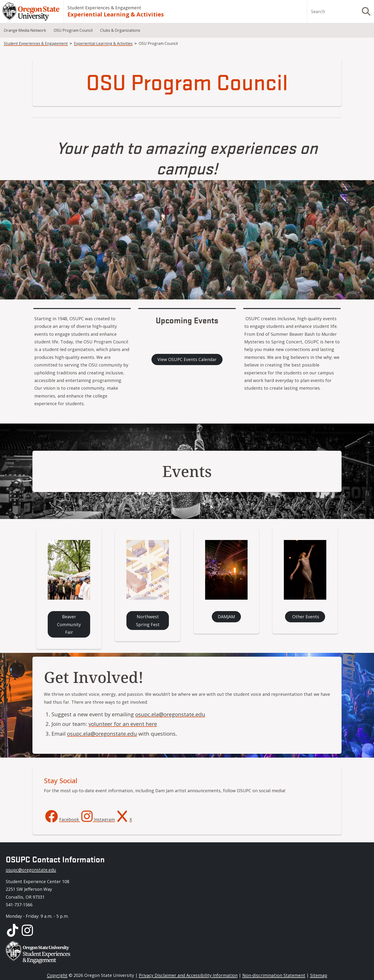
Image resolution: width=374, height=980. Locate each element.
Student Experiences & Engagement (104, 8)
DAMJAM (226, 617)
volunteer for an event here (123, 724)
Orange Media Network (25, 30)
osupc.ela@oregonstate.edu (170, 714)
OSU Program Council (73, 30)
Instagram (104, 819)
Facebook (70, 819)
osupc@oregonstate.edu (31, 870)
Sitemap (319, 975)
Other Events (305, 617)
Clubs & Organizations (120, 30)
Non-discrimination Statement (274, 975)
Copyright (57, 975)
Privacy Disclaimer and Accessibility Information (188, 975)
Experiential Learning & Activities (116, 14)
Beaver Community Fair (69, 624)
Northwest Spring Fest (148, 620)
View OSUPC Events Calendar (187, 359)
